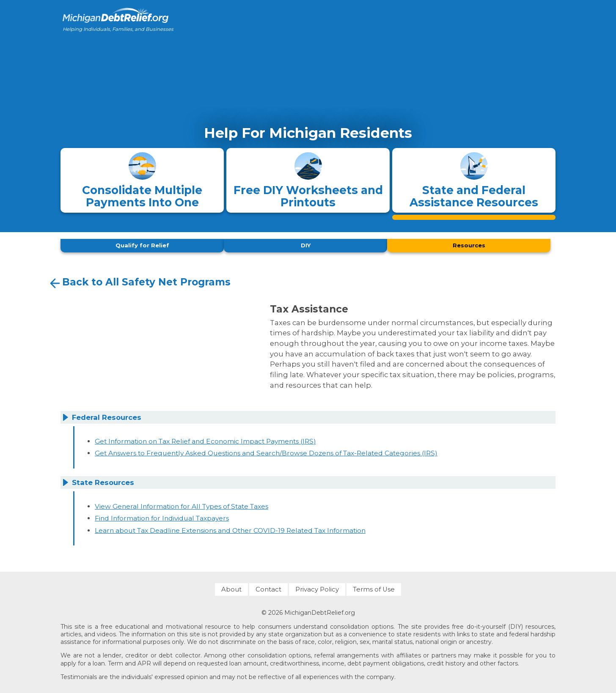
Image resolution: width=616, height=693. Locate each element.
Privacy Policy (317, 587)
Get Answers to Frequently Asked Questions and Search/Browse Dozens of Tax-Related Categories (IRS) (266, 451)
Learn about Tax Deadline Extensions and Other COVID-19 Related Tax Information (230, 528)
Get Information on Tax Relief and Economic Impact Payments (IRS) (205, 439)
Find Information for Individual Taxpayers (162, 516)
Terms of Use (374, 587)
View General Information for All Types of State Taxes (181, 504)
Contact (268, 587)
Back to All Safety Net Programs (139, 281)
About (231, 587)
